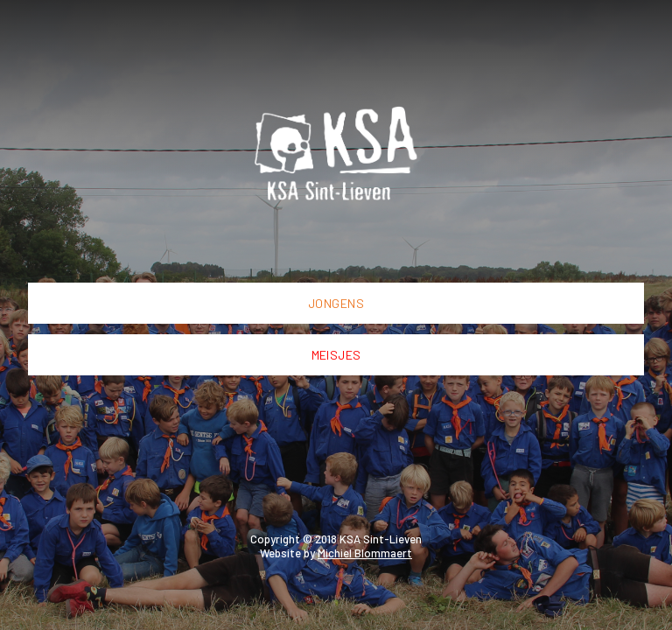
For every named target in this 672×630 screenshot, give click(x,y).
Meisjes (336, 355)
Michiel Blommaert (365, 553)
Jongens (336, 303)
